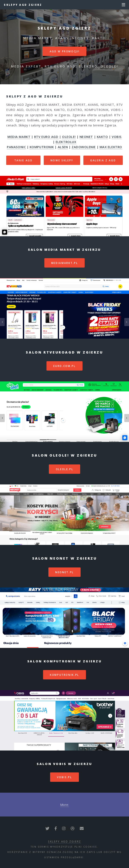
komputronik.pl (64, 675)
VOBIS (117, 137)
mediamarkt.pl (64, 263)
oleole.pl (65, 469)
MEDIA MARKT (19, 137)
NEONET (86, 137)
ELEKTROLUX (66, 142)
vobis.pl (64, 777)
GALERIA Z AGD (103, 160)
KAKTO (102, 137)
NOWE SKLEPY (62, 160)
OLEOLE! (69, 137)
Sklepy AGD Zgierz (23, 5)
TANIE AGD (23, 160)
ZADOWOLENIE (84, 147)
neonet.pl (64, 572)
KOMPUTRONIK (42, 147)
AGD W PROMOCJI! (65, 51)
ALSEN (63, 147)
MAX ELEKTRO (111, 147)
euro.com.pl (64, 366)
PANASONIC (16, 147)
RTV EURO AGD (46, 137)
